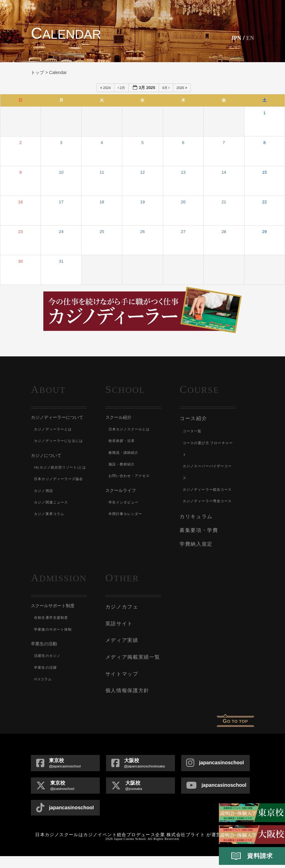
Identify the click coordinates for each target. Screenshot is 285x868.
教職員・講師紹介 (125, 453)
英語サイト (118, 641)
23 (20, 232)
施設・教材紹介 (123, 464)
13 (183, 172)
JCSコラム (44, 698)
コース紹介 (193, 418)
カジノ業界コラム (51, 549)
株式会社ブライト (186, 847)
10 (61, 172)
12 (143, 172)
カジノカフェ (121, 625)
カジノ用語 (44, 525)
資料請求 (252, 856)
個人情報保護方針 (126, 703)
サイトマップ (121, 687)
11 (102, 172)
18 (102, 202)
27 (183, 232)
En (249, 38)
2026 (182, 88)
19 (143, 202)
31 (61, 261)
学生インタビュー (125, 502)
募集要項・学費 (198, 551)
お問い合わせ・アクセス (131, 476)
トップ (37, 72)
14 (224, 172)
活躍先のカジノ (48, 674)
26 (143, 232)
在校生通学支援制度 (53, 636)
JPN (233, 38)
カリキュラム (195, 538)
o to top (235, 733)
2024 (106, 88)
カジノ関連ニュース (53, 537)
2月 (122, 88)
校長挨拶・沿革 (123, 441)
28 (224, 232)
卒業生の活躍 (46, 686)
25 (102, 232)
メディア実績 (121, 656)
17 (61, 202)
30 (20, 261)
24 (61, 232)
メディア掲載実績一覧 (131, 672)
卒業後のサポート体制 (55, 648)
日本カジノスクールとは (131, 429)
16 (20, 202)
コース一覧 (193, 430)
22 (265, 202)
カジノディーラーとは (55, 429)
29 (265, 232)
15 (265, 172)
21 (224, 202)
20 (183, 202)
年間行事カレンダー (127, 514)
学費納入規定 (195, 563)
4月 (166, 88)
